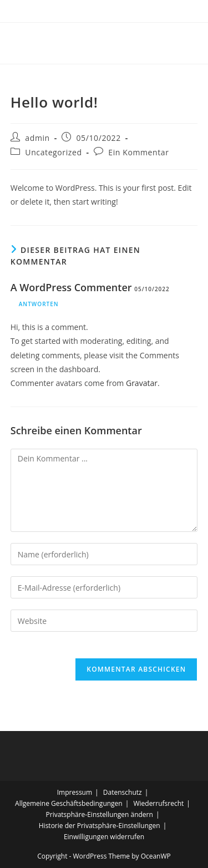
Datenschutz (123, 792)
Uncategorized (53, 152)
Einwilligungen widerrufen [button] (104, 837)
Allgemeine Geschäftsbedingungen (69, 803)
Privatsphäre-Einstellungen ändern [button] (100, 814)
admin (37, 138)
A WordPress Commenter (71, 287)
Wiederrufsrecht (158, 803)
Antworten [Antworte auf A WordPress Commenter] (39, 304)
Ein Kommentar (138, 152)
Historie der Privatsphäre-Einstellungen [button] (100, 826)
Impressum (75, 792)
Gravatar (142, 383)
